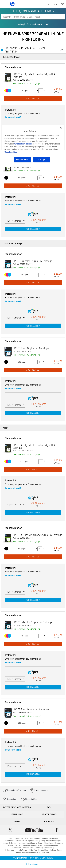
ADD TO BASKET (33, 99)
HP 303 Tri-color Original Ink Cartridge (32, 261)
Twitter (10, 830)
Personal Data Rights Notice (27, 841)
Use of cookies (11, 152)
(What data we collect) (23, 144)
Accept (42, 160)
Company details (16, 838)
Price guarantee (41, 790)
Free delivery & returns (16, 790)
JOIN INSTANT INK (33, 229)
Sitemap (45, 852)
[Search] (33, 17)
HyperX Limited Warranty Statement (38, 848)
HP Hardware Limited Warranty (16, 850)
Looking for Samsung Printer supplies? (33, 24)
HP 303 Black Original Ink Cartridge (31, 348)
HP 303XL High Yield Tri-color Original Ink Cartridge (34, 76)
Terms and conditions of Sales (30, 843)
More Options (22, 160)
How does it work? (13, 117)
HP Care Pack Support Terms (31, 845)
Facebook (57, 830)
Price (62, 50)
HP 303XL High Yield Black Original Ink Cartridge (37, 535)
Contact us (12, 799)
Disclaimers (33, 864)
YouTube (34, 830)
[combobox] (33, 17)
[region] (33, 146)
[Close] (61, 128)
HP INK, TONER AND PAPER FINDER (33, 11)
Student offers (31, 799)
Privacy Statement (33, 838)
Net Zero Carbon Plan (39, 850)
